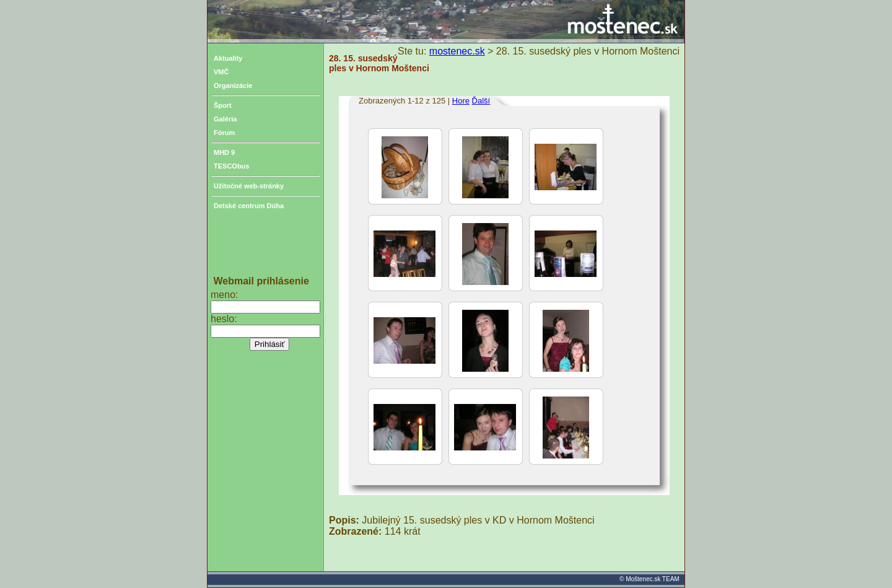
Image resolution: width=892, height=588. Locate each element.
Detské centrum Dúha (249, 206)
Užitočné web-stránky (249, 186)
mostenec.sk (457, 51)
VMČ (221, 72)
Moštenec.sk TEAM (653, 579)
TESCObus (231, 166)
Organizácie (233, 86)
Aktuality (228, 58)
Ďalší (481, 101)
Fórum (224, 133)
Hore (461, 101)
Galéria (225, 119)
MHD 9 (224, 152)
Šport (223, 105)
